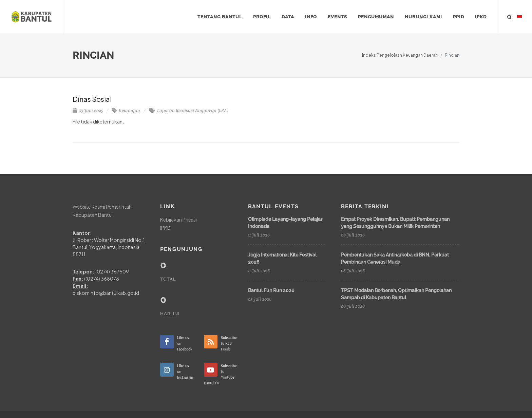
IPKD (165, 227)
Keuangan (126, 110)
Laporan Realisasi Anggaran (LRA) (189, 110)
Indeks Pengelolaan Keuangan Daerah (400, 55)
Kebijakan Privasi (178, 220)
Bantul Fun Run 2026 (271, 290)
